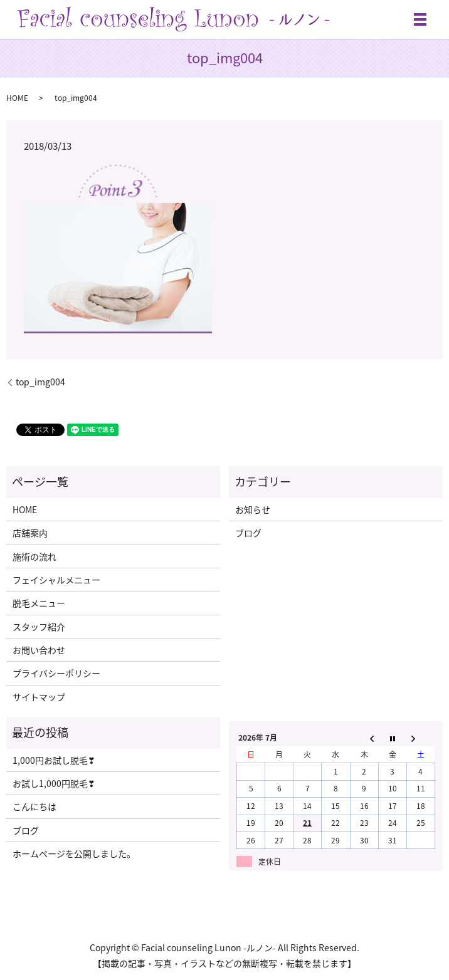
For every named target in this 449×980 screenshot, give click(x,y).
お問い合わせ (39, 650)
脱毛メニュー (39, 603)
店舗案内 (30, 533)
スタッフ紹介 (39, 627)
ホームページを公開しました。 (74, 853)
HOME (17, 98)
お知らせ (253, 509)
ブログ (248, 533)
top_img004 (40, 382)
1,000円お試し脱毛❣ (54, 760)
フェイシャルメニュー (56, 580)
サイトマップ (39, 697)
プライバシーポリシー (56, 673)
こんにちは (34, 806)
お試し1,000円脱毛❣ (54, 783)
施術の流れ (34, 556)
